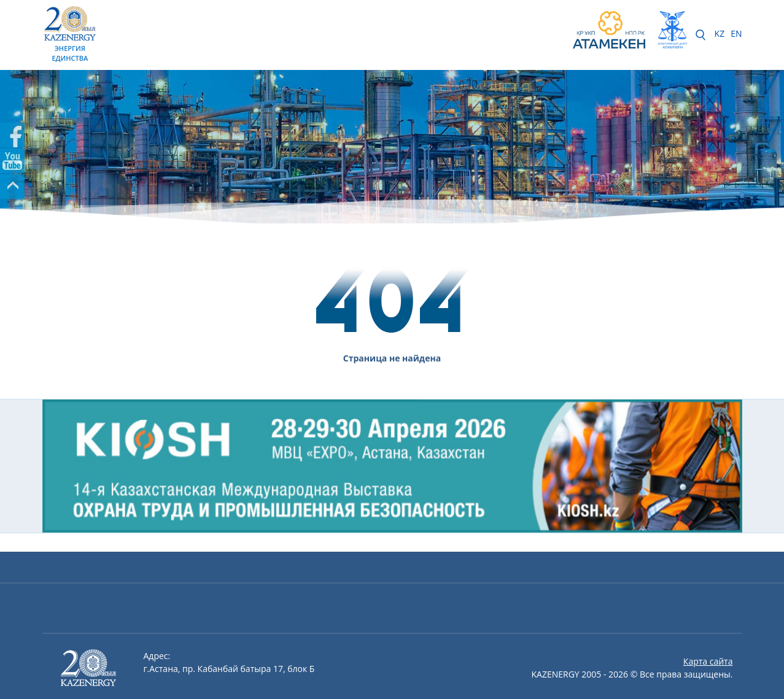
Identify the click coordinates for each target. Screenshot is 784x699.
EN (736, 33)
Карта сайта (708, 661)
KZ (720, 33)
